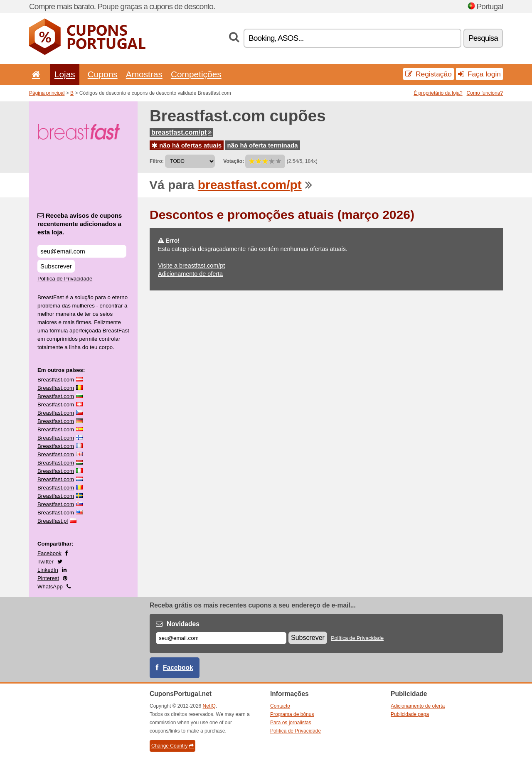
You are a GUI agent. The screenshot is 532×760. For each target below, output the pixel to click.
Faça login (479, 74)
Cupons (103, 74)
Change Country (172, 746)
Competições (196, 74)
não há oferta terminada (263, 145)
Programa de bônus (292, 714)
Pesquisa (483, 38)
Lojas (65, 74)
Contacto (280, 706)
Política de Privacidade (65, 279)
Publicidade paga (410, 714)
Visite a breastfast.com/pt (191, 266)
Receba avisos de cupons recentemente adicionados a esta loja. (80, 224)
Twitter (46, 562)
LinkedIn (48, 570)
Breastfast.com (56, 380)
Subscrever (56, 266)
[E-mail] (221, 638)
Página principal (47, 93)
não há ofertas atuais (187, 145)
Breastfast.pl (53, 521)
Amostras (144, 74)
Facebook (49, 553)
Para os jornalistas (291, 723)
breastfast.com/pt (181, 132)
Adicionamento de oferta (190, 274)
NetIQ (209, 706)
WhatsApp (50, 587)
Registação (429, 74)
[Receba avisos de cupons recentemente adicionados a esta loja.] (82, 251)
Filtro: (157, 161)
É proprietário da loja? (438, 93)
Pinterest (48, 578)
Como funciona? (485, 93)
